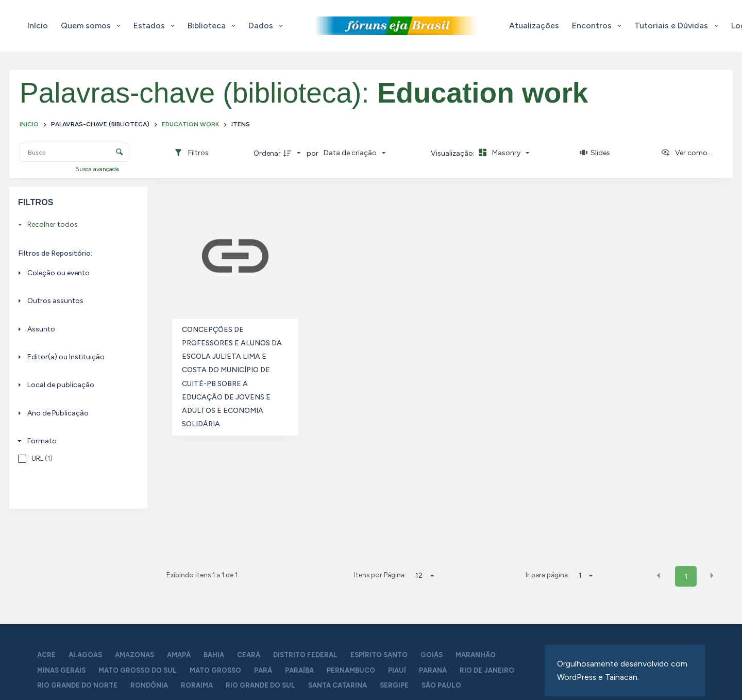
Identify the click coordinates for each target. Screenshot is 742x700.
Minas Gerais (61, 670)
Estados (156, 26)
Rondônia (149, 685)
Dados (268, 26)
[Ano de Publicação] (75, 413)
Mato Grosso (215, 670)
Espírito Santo (379, 655)
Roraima (197, 685)
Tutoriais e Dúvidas (678, 26)
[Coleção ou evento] (75, 273)
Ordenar (267, 153)
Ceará (249, 655)
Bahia (214, 655)
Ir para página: (547, 575)
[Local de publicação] (75, 385)
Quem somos (93, 26)
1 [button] (686, 577)
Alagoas (85, 655)
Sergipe (394, 685)
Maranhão (476, 655)
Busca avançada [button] (98, 169)
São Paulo (441, 685)
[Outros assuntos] (75, 301)
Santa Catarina (338, 685)
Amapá (179, 655)
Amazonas (134, 655)
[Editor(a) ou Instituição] (75, 357)
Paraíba (299, 670)
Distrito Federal (305, 655)
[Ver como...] (686, 153)
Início (38, 26)
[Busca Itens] (74, 152)
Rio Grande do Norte (77, 685)
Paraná (433, 670)
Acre (46, 655)
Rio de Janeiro (487, 670)
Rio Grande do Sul (260, 685)
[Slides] (595, 153)
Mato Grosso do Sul (138, 670)
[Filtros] (191, 153)
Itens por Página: (380, 575)
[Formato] (75, 441)
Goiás (432, 655)
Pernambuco (351, 670)
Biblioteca (214, 26)
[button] (659, 576)
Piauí (397, 670)
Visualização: (453, 153)
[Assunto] (75, 329)
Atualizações (534, 26)
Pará (263, 670)
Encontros (599, 26)
